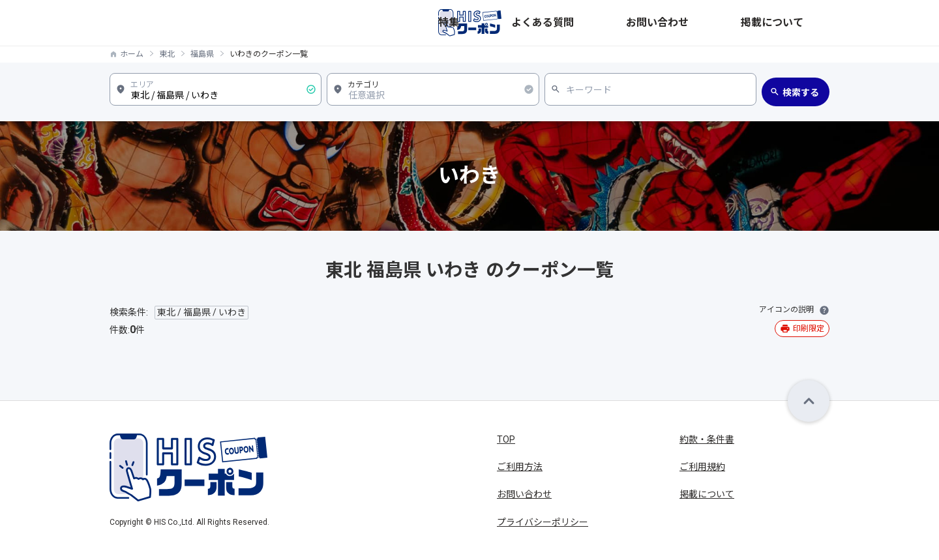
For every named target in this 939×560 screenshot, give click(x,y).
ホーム (132, 54)
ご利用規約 (702, 467)
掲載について (802, 23)
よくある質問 (661, 23)
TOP (506, 439)
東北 (167, 54)
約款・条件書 (707, 439)
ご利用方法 (520, 467)
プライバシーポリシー (543, 522)
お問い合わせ (732, 23)
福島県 (202, 54)
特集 (609, 23)
